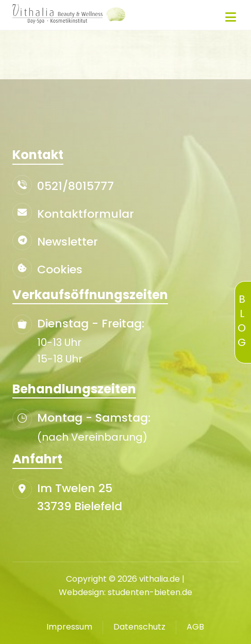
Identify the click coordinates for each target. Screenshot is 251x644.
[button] (231, 17)
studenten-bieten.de (150, 592)
